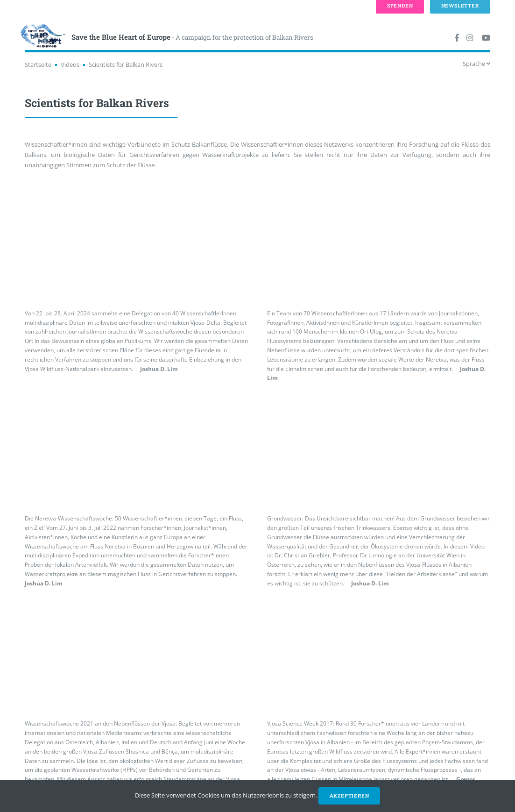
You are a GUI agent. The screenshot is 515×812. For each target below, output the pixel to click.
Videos (70, 64)
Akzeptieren (349, 796)
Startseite (38, 64)
